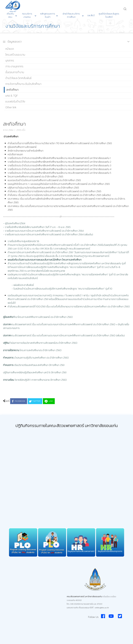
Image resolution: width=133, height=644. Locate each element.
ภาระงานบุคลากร (14, 66)
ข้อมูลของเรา (12, 42)
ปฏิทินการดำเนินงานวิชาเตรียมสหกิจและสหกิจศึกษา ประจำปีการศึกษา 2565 (43, 188)
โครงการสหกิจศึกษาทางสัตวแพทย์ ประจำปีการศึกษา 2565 (36, 176)
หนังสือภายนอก (15, 154)
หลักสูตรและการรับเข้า (49, 15)
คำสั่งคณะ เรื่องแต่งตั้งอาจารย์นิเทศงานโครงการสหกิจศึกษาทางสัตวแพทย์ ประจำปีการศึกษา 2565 (55, 191)
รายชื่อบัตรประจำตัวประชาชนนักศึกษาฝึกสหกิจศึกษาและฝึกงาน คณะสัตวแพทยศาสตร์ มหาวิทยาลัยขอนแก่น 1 (59, 158)
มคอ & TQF (12, 96)
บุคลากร (10, 60)
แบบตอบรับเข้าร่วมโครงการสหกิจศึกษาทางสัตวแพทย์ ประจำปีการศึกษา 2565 (44, 180)
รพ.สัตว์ (91, 15)
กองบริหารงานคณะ (29, 15)
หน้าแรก (10, 49)
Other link (11, 107)
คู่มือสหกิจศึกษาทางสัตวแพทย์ (22, 147)
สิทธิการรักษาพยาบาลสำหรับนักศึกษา (26, 151)
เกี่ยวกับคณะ (12, 15)
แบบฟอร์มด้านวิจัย (15, 101)
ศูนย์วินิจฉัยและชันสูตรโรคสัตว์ (109, 15)
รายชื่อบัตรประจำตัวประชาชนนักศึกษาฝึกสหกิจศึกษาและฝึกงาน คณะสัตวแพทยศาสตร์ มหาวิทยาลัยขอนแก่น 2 (59, 162)
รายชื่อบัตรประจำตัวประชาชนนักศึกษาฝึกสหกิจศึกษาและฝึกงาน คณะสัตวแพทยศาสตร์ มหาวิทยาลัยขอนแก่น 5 (59, 173)
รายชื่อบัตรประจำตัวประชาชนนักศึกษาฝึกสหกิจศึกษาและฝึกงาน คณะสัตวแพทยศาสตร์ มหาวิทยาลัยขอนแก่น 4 (60, 169)
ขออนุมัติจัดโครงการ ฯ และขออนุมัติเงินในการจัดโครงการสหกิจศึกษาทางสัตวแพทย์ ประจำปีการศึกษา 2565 (59, 184)
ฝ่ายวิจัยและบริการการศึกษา (73, 15)
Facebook (18, 401)
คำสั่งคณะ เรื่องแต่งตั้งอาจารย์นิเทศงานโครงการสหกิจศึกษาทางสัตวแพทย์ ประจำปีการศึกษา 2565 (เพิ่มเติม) (59, 195)
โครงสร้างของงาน (15, 55)
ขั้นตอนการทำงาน (15, 72)
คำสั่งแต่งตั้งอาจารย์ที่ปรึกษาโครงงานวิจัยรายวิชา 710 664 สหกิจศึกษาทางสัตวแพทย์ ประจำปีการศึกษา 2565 (60, 143)
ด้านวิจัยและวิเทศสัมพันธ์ (18, 78)
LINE (48, 401)
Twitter (35, 401)
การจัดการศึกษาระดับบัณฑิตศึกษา (23, 84)
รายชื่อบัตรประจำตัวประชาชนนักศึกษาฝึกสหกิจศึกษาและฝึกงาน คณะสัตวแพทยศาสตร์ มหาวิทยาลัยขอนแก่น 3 (59, 165)
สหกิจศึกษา (12, 90)
